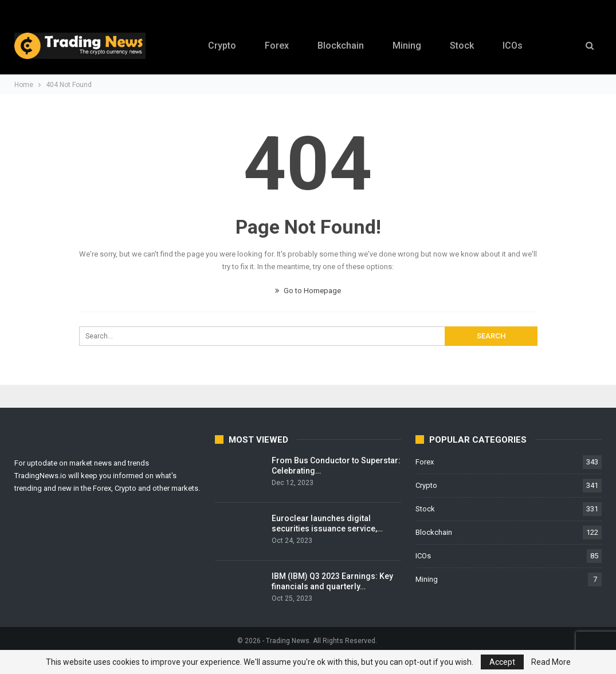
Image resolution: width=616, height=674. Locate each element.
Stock (464, 46)
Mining (407, 46)
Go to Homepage (308, 291)
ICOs (517, 46)
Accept (502, 662)
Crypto (217, 46)
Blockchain (340, 46)
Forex (274, 46)
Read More (551, 662)
